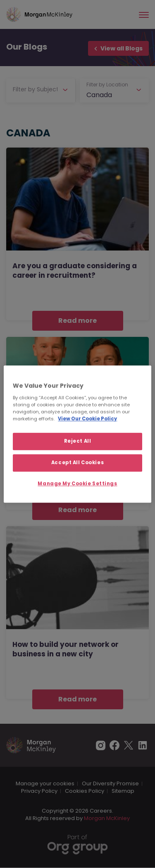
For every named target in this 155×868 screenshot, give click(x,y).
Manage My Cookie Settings (77, 484)
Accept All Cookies (77, 463)
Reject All (78, 441)
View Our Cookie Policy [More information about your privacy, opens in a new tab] (87, 419)
